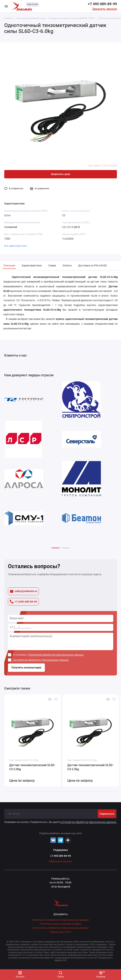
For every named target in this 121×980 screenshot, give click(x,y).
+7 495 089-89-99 (102, 4)
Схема (52, 266)
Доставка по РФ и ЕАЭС (93, 266)
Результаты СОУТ (60, 932)
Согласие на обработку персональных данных (61, 928)
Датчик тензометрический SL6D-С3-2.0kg (32, 767)
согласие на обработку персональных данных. (89, 822)
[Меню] (6, 6)
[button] (56, 548)
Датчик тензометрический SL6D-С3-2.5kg (90, 767)
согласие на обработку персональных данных (41, 660)
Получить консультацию (26, 668)
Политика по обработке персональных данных (61, 920)
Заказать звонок (105, 9)
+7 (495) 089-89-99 (23, 602)
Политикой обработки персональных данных (56, 655)
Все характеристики (16, 246)
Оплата (67, 266)
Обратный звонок (61, 861)
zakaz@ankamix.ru (23, 591)
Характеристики (32, 266)
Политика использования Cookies (60, 924)
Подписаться (107, 814)
